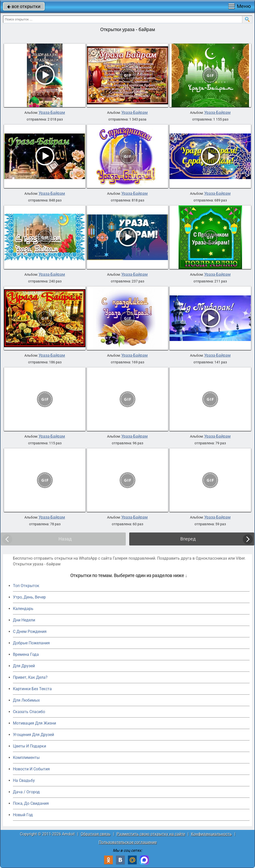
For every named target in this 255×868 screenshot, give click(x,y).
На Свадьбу (24, 780)
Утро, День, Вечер (29, 597)
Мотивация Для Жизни (34, 723)
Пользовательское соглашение (128, 842)
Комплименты (26, 758)
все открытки (24, 6)
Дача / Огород (26, 792)
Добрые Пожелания (31, 643)
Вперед (188, 539)
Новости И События (31, 769)
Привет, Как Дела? (30, 677)
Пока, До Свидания (31, 803)
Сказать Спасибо (29, 712)
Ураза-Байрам (52, 113)
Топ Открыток (26, 586)
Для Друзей (24, 666)
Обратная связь (96, 834)
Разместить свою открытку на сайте (151, 834)
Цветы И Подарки (30, 746)
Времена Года (26, 654)
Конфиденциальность (211, 834)
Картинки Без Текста (32, 689)
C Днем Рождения (30, 632)
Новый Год (23, 815)
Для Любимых (26, 700)
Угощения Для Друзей (33, 735)
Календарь (23, 609)
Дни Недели (24, 620)
